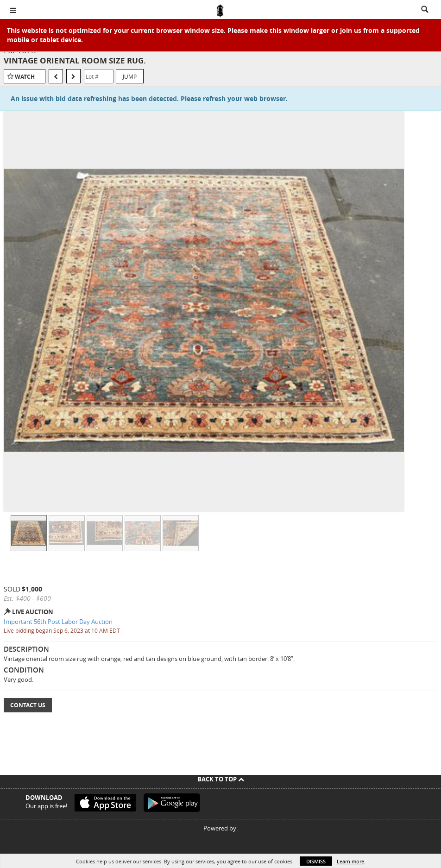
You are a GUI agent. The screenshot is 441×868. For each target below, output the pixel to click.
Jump (130, 76)
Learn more (350, 861)
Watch (25, 77)
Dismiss (316, 861)
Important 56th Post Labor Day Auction (58, 622)
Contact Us (28, 705)
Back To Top (221, 779)
